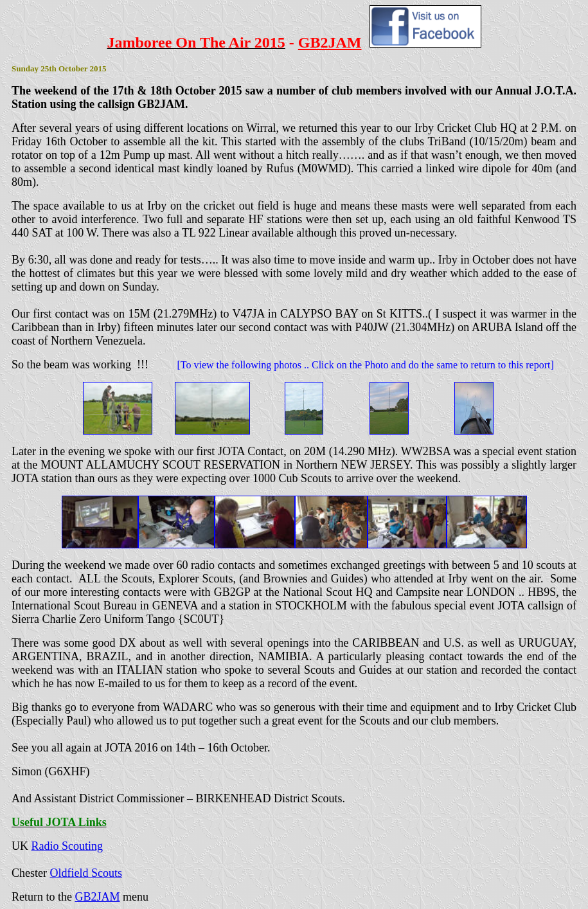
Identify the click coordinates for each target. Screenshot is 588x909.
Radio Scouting (67, 846)
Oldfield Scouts (86, 873)
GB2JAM (97, 897)
